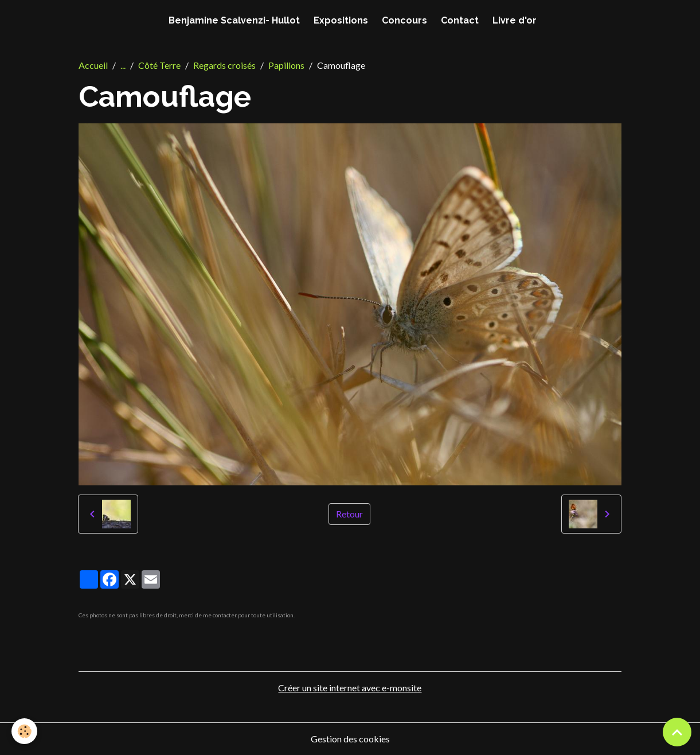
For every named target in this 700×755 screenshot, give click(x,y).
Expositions (341, 20)
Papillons (286, 65)
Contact (460, 20)
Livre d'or (515, 20)
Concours (404, 20)
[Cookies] (24, 731)
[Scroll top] (677, 732)
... (123, 65)
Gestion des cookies (350, 739)
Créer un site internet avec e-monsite (350, 688)
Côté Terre (159, 65)
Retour (349, 514)
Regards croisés (224, 65)
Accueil (93, 65)
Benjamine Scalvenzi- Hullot (234, 20)
